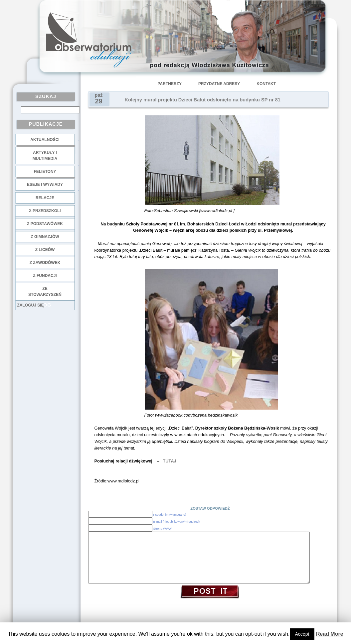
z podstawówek (45, 224)
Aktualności (45, 140)
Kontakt (266, 84)
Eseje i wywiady (45, 185)
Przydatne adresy (219, 84)
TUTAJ (169, 461)
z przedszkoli (45, 211)
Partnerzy (170, 84)
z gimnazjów (45, 237)
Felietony (45, 172)
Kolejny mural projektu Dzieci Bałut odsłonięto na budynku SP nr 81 (203, 100)
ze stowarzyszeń (45, 292)
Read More (330, 634)
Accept (302, 634)
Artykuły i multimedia (45, 156)
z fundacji (45, 276)
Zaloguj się (31, 305)
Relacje (45, 198)
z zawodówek (45, 263)
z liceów (45, 250)
